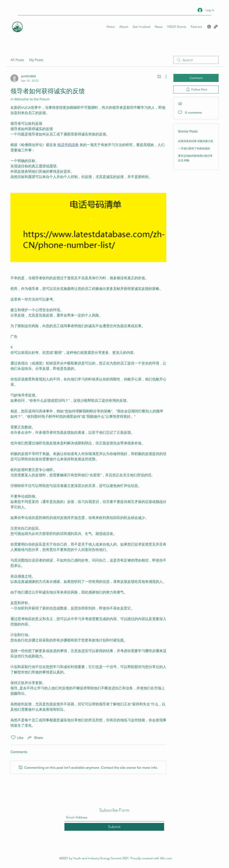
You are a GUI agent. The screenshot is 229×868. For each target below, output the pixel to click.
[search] (196, 60)
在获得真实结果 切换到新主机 (196, 141)
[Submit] (114, 827)
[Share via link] (35, 738)
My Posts (36, 60)
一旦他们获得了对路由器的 (194, 148)
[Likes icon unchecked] (13, 738)
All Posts (17, 60)
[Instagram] (209, 27)
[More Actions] (164, 77)
